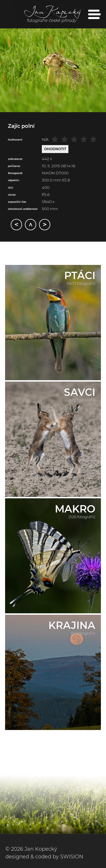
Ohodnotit (55, 149)
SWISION (72, 857)
